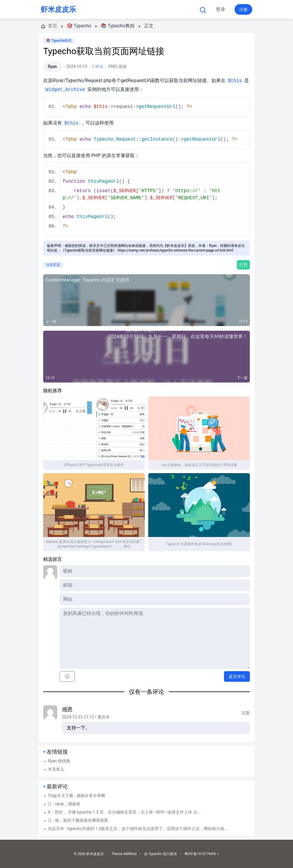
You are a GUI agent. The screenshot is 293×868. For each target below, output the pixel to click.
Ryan (52, 66)
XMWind (130, 854)
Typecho (135, 10)
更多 (168, 10)
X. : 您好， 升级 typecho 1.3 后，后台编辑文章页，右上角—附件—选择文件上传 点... (124, 812)
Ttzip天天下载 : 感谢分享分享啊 (76, 796)
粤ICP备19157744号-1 (202, 854)
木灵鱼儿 (56, 769)
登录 (220, 9)
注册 (243, 9)
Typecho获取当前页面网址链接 (104, 51)
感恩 (67, 709)
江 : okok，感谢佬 (64, 804)
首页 (104, 9)
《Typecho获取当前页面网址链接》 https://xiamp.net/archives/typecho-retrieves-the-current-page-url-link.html (147, 250)
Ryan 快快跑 (59, 761)
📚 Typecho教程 (59, 41)
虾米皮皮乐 (58, 9)
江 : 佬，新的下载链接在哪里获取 (78, 820)
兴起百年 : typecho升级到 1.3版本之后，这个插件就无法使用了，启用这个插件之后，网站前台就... (138, 829)
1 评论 (98, 66)
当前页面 (53, 265)
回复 (246, 713)
